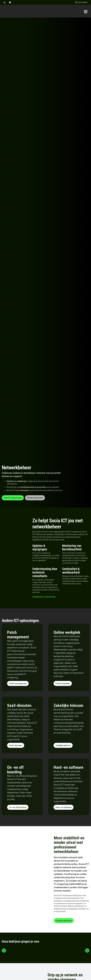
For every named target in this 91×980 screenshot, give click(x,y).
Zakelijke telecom (68, 705)
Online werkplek (67, 632)
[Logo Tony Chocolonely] (45, 947)
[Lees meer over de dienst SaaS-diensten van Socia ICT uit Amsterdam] (16, 745)
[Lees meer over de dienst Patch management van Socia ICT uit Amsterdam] (18, 683)
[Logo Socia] (11, 8)
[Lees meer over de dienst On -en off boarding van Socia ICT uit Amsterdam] (18, 807)
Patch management (18, 635)
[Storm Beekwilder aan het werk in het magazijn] (23, 866)
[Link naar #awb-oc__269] (86, 12)
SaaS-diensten (19, 705)
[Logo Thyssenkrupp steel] (73, 950)
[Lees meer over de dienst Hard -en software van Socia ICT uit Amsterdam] (64, 807)
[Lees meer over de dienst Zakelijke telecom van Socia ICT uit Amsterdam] (63, 745)
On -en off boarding (15, 770)
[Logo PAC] (18, 950)
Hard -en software (68, 767)
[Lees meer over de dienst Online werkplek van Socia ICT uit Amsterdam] (63, 683)
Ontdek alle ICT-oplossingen (44, 597)
